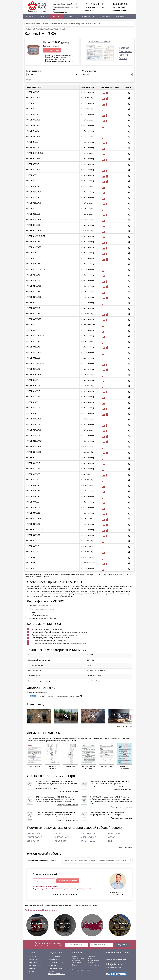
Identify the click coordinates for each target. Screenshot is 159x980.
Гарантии (124, 55)
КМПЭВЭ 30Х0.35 (34, 485)
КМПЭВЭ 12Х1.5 (33, 214)
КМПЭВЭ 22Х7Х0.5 (34, 441)
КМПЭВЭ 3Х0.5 (33, 114)
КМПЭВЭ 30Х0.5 (33, 491)
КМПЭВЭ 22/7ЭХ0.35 (35, 363)
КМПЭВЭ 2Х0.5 (33, 92)
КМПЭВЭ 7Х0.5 (33, 164)
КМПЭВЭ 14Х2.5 (33, 413)
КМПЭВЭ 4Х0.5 (33, 131)
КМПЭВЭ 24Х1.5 (33, 280)
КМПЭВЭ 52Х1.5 (33, 358)
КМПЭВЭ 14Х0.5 (33, 225)
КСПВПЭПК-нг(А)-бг (63, 837)
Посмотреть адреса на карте (82, 970)
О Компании (105, 17)
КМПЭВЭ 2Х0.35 (33, 474)
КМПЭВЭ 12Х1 (32, 208)
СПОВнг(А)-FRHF (89, 837)
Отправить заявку (120, 10)
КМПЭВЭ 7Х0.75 (33, 170)
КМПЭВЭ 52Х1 (32, 563)
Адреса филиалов (60, 12)
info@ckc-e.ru (121, 4)
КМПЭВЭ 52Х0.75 (34, 352)
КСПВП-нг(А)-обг (88, 841)
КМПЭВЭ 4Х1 (32, 142)
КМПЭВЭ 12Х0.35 (34, 192)
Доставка (70, 17)
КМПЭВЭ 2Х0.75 (33, 98)
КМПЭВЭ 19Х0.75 (34, 247)
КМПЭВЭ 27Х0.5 (33, 292)
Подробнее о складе (125, 727)
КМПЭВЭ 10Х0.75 (34, 375)
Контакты (120, 17)
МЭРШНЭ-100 (114, 833)
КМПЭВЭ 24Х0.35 (34, 447)
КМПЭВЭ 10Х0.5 (33, 369)
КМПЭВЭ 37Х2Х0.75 (35, 530)
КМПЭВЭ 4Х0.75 (33, 136)
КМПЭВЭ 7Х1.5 (33, 181)
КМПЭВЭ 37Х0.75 (34, 319)
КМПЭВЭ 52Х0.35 (34, 341)
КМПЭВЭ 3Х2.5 (33, 552)
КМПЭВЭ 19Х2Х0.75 (35, 264)
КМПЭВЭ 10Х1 (32, 380)
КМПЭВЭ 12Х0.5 (33, 197)
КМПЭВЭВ (59, 833)
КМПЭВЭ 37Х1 (32, 325)
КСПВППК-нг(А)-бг (35, 837)
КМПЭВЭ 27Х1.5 (33, 308)
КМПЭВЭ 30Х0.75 (34, 496)
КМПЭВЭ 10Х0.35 (34, 186)
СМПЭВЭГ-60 (33, 841)
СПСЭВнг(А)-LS (88, 833)
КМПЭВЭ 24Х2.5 (33, 463)
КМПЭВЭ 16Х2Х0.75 (35, 424)
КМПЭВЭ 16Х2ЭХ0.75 (35, 236)
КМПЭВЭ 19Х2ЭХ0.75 (35, 269)
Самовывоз (125, 51)
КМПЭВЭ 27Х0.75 (34, 297)
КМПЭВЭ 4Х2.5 (33, 557)
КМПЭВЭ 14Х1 (32, 402)
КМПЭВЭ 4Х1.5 (33, 148)
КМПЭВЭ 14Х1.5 (33, 408)
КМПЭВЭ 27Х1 (32, 303)
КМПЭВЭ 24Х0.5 (33, 275)
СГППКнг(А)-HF (34, 833)
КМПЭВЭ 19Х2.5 (33, 435)
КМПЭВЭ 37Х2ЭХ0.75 (35, 336)
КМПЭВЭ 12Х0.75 (34, 203)
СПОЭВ (112, 837)
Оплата (123, 58)
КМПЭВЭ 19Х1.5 (33, 258)
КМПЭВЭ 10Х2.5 (33, 391)
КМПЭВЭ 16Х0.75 (34, 419)
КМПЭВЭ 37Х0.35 (34, 519)
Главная (30, 17)
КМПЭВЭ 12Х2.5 (33, 397)
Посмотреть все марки (124, 847)
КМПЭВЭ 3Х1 (32, 541)
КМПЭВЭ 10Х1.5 (33, 386)
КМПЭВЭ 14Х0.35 (34, 220)
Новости (43, 17)
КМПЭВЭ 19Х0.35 (34, 430)
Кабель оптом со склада (37, 6)
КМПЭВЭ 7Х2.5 (33, 568)
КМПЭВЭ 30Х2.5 (33, 513)
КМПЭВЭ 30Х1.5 (33, 507)
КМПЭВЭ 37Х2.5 (33, 524)
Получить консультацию (68, 881)
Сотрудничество (87, 17)
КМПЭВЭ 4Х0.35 (33, 125)
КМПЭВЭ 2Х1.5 (33, 109)
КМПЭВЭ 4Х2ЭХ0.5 (34, 153)
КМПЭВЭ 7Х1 (32, 175)
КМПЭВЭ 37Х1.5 (33, 330)
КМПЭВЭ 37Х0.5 (33, 314)
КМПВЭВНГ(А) (60, 841)
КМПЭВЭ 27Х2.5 (33, 469)
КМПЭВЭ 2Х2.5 (33, 480)
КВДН (111, 841)
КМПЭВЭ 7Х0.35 (33, 159)
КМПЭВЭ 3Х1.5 (33, 546)
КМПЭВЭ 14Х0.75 (34, 231)
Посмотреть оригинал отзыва (67, 791)
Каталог (56, 17)
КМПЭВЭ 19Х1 (32, 253)
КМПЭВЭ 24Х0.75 (34, 452)
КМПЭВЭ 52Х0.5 (33, 347)
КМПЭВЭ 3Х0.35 (33, 535)
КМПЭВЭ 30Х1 (32, 502)
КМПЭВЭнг (33, 696)
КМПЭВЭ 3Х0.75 (33, 120)
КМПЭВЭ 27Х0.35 (34, 286)
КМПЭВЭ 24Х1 (32, 458)
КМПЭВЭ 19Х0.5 (33, 242)
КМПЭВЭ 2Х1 (32, 103)
